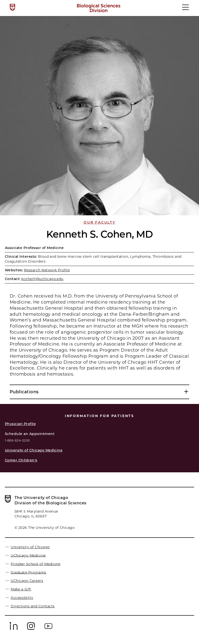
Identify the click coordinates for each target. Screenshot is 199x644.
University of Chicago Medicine (34, 450)
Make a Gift (21, 589)
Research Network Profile (47, 270)
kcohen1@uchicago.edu (42, 279)
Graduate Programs (28, 572)
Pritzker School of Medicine (35, 564)
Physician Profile (20, 424)
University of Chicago (30, 547)
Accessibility (22, 598)
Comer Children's (21, 460)
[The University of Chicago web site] (12, 7)
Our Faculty (99, 222)
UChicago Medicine (28, 555)
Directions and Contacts (33, 606)
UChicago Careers (27, 581)
